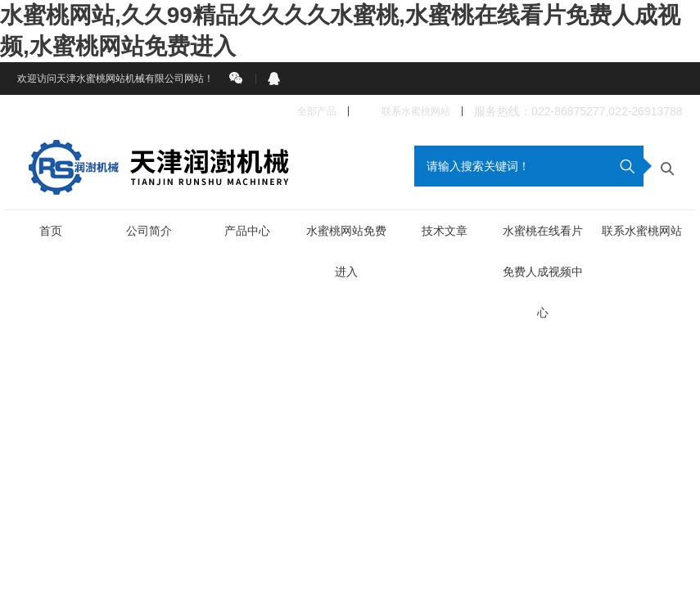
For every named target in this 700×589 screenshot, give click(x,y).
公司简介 (149, 231)
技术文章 (445, 231)
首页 (51, 231)
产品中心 (247, 231)
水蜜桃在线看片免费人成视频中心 (543, 272)
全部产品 (309, 112)
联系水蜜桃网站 (405, 112)
